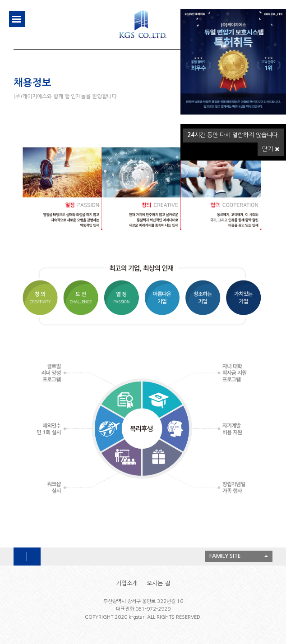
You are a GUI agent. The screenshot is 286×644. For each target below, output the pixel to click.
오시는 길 (158, 583)
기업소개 (127, 583)
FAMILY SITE (225, 556)
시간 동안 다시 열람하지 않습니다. (233, 135)
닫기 (271, 149)
